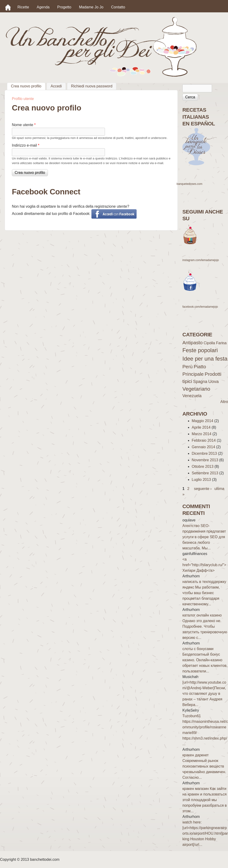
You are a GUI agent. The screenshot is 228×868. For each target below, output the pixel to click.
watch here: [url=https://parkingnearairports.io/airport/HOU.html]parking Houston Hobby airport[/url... (205, 833)
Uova (213, 381)
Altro (224, 402)
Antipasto (193, 343)
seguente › (203, 489)
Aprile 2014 (201, 427)
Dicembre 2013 (204, 453)
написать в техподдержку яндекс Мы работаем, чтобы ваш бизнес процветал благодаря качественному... (204, 593)
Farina (221, 343)
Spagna (200, 382)
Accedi (56, 86)
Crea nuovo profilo (28, 86)
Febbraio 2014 (204, 440)
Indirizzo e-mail (26, 145)
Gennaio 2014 (203, 447)
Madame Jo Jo (91, 7)
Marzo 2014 (202, 434)
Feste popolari (200, 350)
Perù (188, 367)
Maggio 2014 (203, 421)
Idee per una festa (205, 359)
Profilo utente (23, 99)
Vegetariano (196, 389)
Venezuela (192, 396)
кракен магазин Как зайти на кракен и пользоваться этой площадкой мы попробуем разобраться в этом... (205, 800)
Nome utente (24, 125)
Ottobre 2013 (203, 467)
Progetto (64, 7)
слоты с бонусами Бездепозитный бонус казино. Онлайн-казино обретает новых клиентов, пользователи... (205, 660)
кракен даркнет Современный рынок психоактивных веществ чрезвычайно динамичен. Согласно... (204, 766)
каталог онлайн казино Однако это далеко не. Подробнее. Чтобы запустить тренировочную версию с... (205, 626)
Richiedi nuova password (92, 86)
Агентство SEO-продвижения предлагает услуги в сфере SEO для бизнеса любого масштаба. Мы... (204, 537)
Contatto (118, 7)
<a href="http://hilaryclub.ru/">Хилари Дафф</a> (204, 565)
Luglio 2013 (201, 480)
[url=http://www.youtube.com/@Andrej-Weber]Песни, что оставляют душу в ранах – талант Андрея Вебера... (204, 694)
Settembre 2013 (205, 473)
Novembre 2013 (205, 460)
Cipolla (209, 343)
